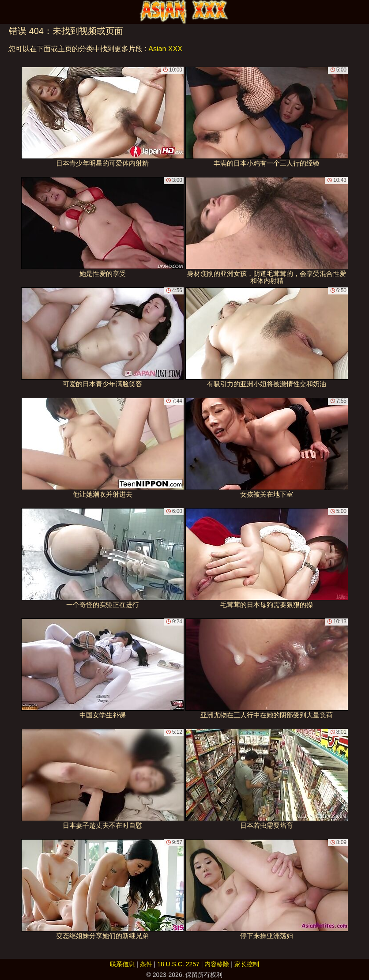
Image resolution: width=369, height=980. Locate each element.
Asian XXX (165, 49)
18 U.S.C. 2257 (178, 964)
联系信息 (122, 964)
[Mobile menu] (8, 12)
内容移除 (217, 964)
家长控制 (247, 964)
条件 (146, 964)
